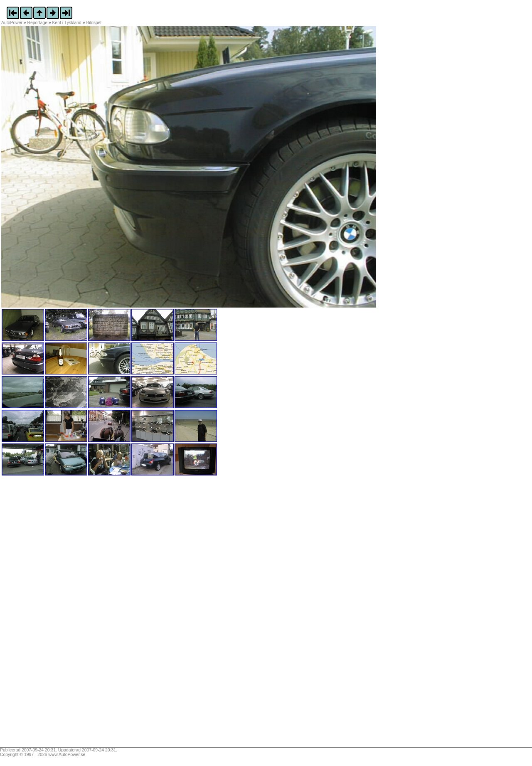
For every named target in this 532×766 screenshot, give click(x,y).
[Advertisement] (53, 614)
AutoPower (12, 23)
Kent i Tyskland (67, 23)
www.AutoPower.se (67, 755)
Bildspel (94, 23)
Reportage (38, 23)
